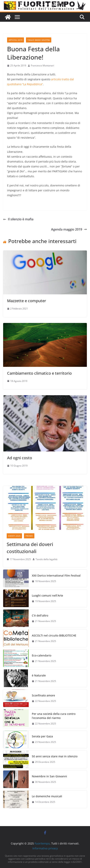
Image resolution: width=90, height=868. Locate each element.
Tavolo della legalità (46, 559)
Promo (29, 536)
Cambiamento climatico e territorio (39, 373)
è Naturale (39, 675)
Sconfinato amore (43, 695)
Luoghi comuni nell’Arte (47, 595)
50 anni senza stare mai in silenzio (55, 756)
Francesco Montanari (42, 66)
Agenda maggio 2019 (69, 229)
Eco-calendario (42, 655)
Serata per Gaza (42, 736)
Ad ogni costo (20, 458)
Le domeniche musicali (47, 796)
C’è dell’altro (40, 615)
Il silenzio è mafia (18, 219)
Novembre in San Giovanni (49, 776)
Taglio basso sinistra (39, 40)
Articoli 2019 (16, 40)
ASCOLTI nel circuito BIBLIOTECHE (54, 635)
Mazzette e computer (27, 301)
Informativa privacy (45, 848)
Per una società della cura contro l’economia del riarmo (54, 716)
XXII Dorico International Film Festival (56, 576)
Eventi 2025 (14, 536)
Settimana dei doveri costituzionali (30, 548)
